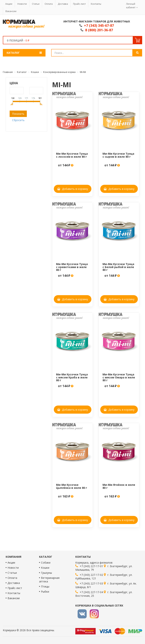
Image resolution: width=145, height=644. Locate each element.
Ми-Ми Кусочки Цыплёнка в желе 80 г (72, 486)
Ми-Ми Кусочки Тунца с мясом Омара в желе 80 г (119, 377)
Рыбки (45, 592)
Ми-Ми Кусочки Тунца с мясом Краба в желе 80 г (72, 377)
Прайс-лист (79, 4)
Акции (9, 4)
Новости (22, 4)
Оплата (49, 4)
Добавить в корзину (73, 189)
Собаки (46, 563)
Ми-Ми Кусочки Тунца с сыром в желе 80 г (118, 155)
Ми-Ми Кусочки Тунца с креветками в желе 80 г (72, 267)
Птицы (45, 586)
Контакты (96, 4)
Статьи (36, 4)
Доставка (63, 4)
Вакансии (11, 11)
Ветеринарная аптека (49, 580)
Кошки (45, 568)
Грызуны (46, 573)
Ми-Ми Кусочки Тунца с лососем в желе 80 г (72, 155)
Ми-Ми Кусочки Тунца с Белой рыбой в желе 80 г (118, 267)
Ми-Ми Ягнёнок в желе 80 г (119, 486)
